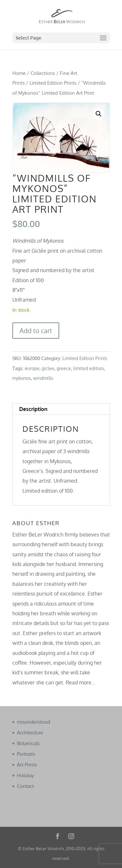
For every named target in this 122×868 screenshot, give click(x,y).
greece (64, 368)
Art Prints (27, 765)
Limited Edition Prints (53, 83)
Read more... (81, 682)
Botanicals (28, 743)
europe (32, 368)
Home (19, 73)
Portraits (26, 754)
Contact (25, 786)
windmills (43, 378)
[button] (99, 114)
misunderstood (34, 722)
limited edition (88, 368)
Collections (43, 73)
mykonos (22, 378)
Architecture (30, 733)
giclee (48, 368)
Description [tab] (33, 409)
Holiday (25, 775)
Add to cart (36, 331)
